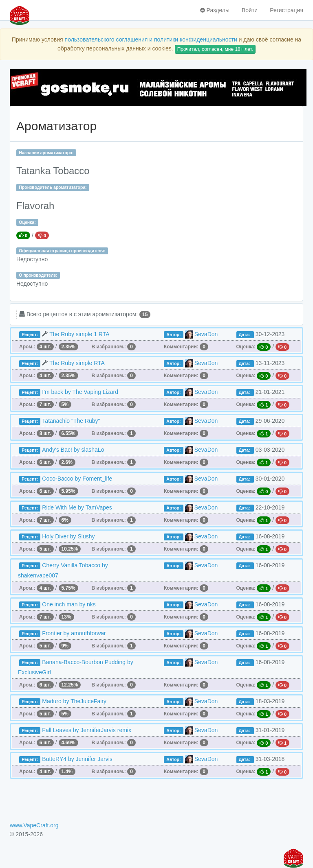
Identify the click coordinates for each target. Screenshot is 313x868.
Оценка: (27, 222)
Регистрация (287, 10)
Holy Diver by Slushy (68, 536)
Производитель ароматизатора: (53, 187)
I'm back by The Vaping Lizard (80, 392)
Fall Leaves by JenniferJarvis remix (87, 730)
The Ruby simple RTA (77, 363)
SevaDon (206, 334)
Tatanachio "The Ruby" (71, 421)
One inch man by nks (69, 604)
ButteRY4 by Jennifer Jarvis (77, 759)
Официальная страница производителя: (62, 251)
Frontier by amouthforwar (74, 633)
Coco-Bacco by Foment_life (77, 479)
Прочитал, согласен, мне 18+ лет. (215, 49)
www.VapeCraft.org (34, 825)
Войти (250, 10)
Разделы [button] (215, 10)
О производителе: (38, 275)
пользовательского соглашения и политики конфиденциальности (151, 39)
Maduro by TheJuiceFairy (74, 701)
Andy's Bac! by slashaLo (73, 450)
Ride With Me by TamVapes (77, 507)
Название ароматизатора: (46, 153)
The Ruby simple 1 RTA (79, 334)
